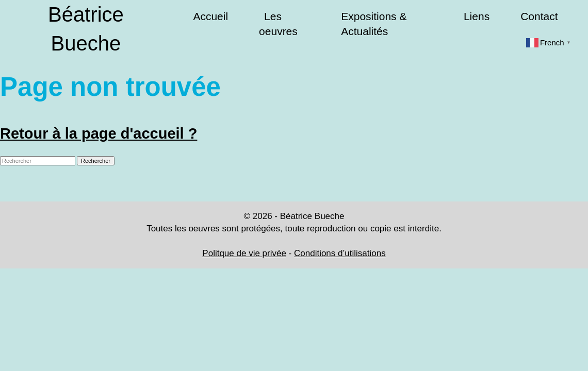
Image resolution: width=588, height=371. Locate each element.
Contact (539, 16)
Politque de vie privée (244, 253)
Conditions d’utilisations (340, 253)
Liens (477, 16)
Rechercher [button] (96, 161)
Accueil (210, 16)
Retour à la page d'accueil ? (99, 133)
